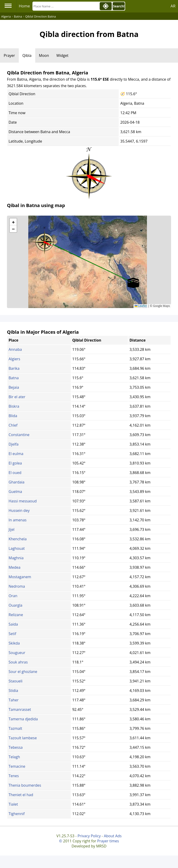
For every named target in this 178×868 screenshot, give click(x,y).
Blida (13, 416)
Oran (13, 596)
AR (173, 6)
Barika (14, 368)
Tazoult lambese (23, 738)
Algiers (14, 359)
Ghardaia (16, 482)
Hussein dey (19, 510)
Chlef (13, 425)
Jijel (11, 529)
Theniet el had (21, 795)
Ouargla (15, 605)
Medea (14, 567)
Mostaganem (20, 577)
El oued (15, 473)
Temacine (17, 766)
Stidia (13, 691)
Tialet (13, 804)
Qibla (27, 55)
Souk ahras (18, 662)
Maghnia (16, 558)
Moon (44, 55)
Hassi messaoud (23, 501)
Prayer (9, 55)
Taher (14, 700)
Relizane (16, 615)
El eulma (16, 454)
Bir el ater (17, 397)
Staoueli (16, 681)
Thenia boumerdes (25, 785)
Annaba (15, 349)
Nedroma (17, 586)
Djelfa (14, 444)
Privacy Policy (89, 836)
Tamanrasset (20, 709)
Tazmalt (15, 728)
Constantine (19, 435)
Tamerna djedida (23, 719)
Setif (12, 634)
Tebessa (16, 747)
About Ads (113, 836)
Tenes (14, 776)
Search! (119, 6)
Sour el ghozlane (23, 672)
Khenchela (18, 539)
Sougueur (17, 653)
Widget (62, 55)
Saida (13, 624)
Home (24, 6)
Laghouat (17, 548)
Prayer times (108, 841)
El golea (15, 463)
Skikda (14, 643)
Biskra (14, 406)
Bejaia (14, 387)
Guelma (15, 492)
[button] (44, 241)
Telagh (14, 757)
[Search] (66, 6)
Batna (14, 378)
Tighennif (17, 814)
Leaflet (141, 306)
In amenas (17, 520)
